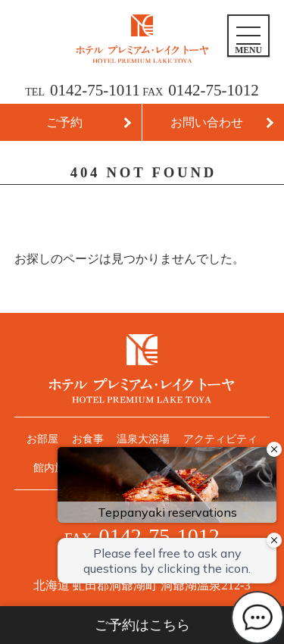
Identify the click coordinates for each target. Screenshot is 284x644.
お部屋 (42, 439)
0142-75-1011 (95, 90)
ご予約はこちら (142, 625)
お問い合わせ (207, 122)
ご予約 (64, 122)
